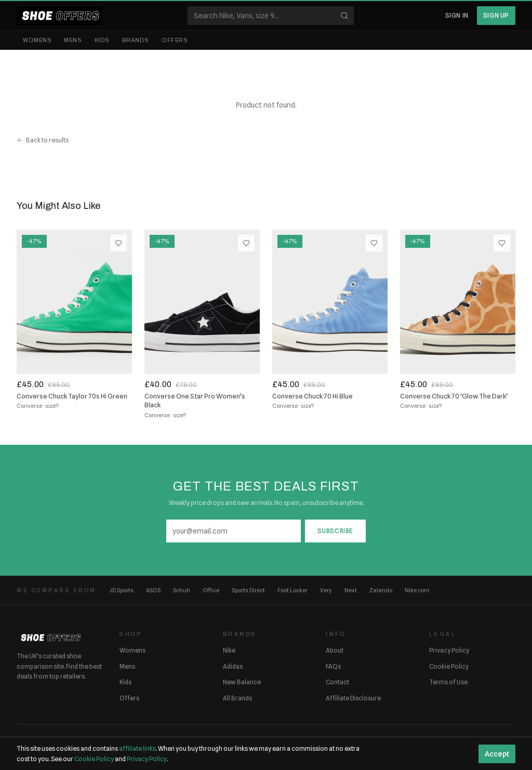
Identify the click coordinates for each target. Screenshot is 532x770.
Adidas (233, 666)
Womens (37, 40)
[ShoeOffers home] (59, 16)
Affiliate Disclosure (353, 698)
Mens (73, 40)
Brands (136, 40)
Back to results (43, 140)
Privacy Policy (449, 650)
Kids (102, 40)
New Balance (242, 682)
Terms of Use (448, 682)
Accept (497, 754)
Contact (337, 682)
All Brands (237, 698)
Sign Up (496, 15)
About (335, 650)
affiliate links (137, 748)
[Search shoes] (271, 16)
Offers (175, 40)
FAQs (333, 666)
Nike (229, 650)
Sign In (457, 15)
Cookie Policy (449, 666)
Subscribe (335, 531)
